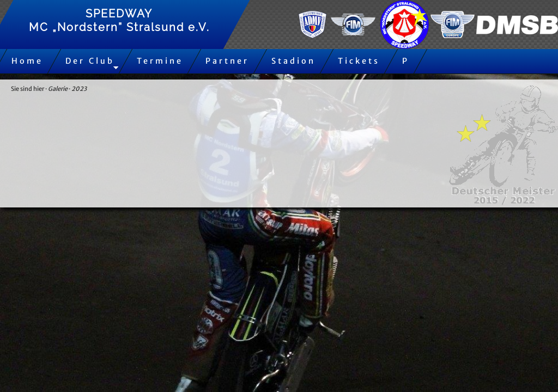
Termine (160, 61)
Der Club (90, 61)
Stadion (293, 61)
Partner (227, 61)
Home (27, 61)
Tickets (359, 61)
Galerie (58, 89)
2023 (79, 89)
